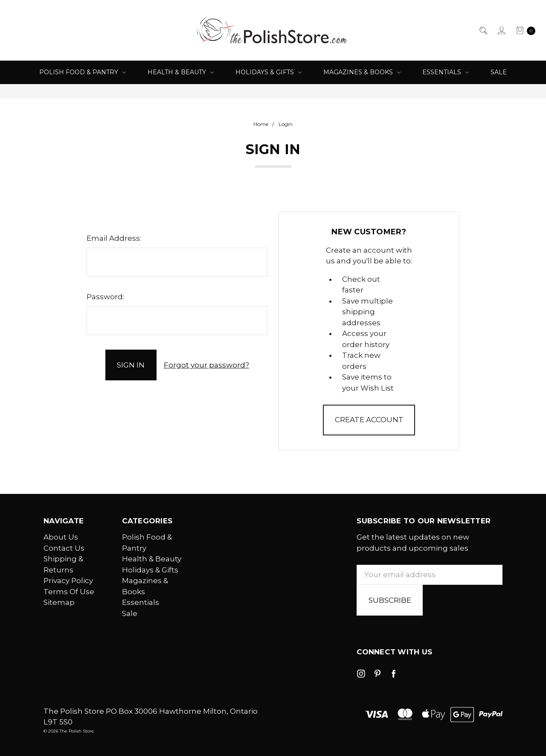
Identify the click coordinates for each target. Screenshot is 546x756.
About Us (61, 537)
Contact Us (64, 548)
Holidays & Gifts (269, 72)
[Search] (483, 30)
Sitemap (59, 602)
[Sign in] (501, 30)
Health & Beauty (181, 72)
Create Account (369, 420)
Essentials (446, 72)
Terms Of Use (69, 592)
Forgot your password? (206, 365)
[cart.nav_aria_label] (523, 30)
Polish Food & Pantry (83, 72)
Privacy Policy (68, 581)
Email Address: (114, 238)
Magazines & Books (362, 72)
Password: (105, 297)
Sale (499, 72)
